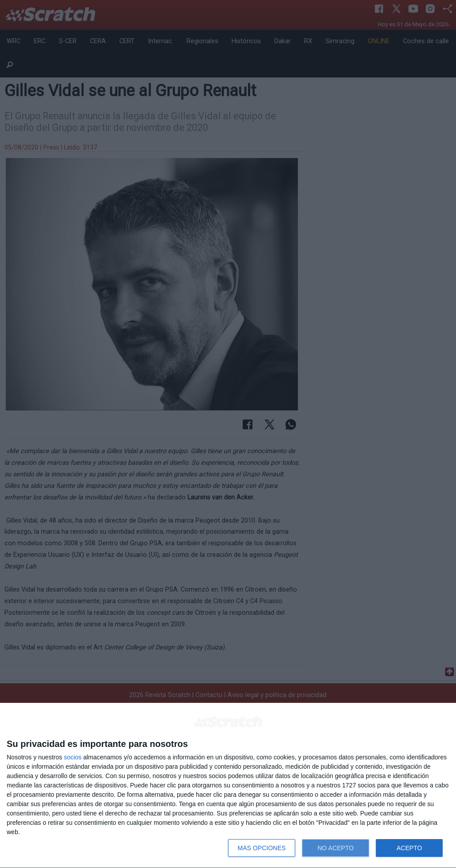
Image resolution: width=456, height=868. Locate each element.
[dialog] (228, 786)
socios (73, 757)
